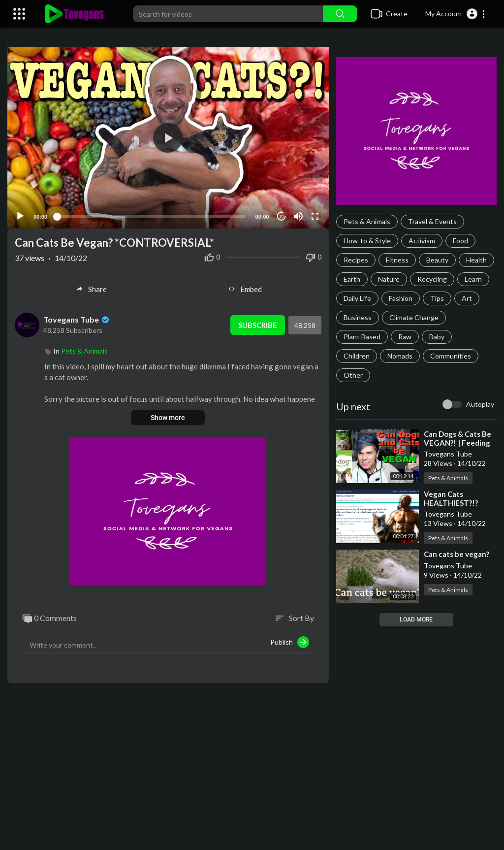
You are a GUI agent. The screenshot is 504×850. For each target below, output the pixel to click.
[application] (168, 138)
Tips (437, 298)
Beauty (437, 260)
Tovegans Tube (77, 319)
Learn (473, 279)
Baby (437, 337)
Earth (352, 279)
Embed (245, 289)
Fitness (397, 260)
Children (357, 356)
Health (476, 260)
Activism (422, 241)
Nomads (400, 356)
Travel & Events (432, 221)
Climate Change (414, 317)
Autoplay (480, 404)
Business (358, 317)
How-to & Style (367, 241)
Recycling (432, 279)
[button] (456, 14)
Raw (405, 337)
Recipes (356, 260)
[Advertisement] (252, 771)
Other (353, 375)
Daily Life (357, 298)
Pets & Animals (367, 221)
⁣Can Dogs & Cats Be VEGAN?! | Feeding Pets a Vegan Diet (457, 443)
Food (460, 241)
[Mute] (298, 216)
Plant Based (362, 337)
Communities (451, 356)
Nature (389, 279)
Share (91, 289)
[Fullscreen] (315, 216)
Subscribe (258, 325)
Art (467, 298)
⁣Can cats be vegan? (457, 554)
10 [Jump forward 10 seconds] (281, 216)
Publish (290, 642)
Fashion (401, 298)
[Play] (20, 216)
